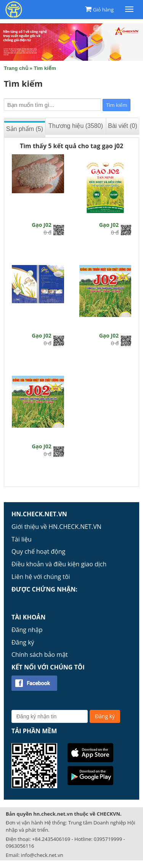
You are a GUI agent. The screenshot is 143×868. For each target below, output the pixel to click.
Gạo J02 (42, 225)
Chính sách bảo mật (40, 655)
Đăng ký (23, 642)
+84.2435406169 (51, 839)
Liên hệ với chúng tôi (41, 577)
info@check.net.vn (42, 855)
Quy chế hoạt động (38, 551)
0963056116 (20, 846)
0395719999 (108, 839)
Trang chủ (16, 68)
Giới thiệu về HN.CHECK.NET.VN (56, 527)
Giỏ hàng (103, 10)
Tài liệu (22, 539)
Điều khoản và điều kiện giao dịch (59, 564)
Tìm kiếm (45, 68)
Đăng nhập (27, 630)
